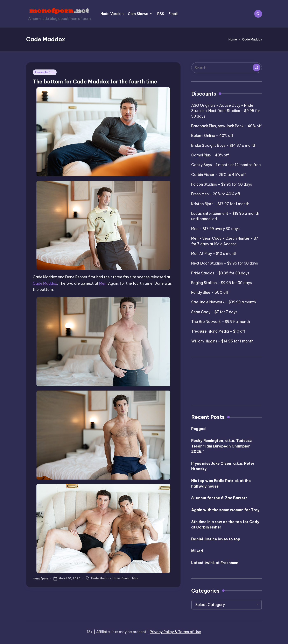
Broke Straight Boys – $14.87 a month (224, 145)
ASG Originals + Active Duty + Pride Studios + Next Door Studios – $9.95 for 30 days (226, 111)
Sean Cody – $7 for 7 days (214, 312)
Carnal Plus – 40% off (210, 155)
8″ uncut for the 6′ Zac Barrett (219, 498)
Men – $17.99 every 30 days (215, 229)
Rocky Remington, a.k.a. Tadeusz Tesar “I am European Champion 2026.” (222, 446)
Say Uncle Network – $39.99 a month (224, 302)
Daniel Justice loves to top (216, 539)
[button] (257, 67)
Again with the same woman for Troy (225, 510)
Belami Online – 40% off (212, 136)
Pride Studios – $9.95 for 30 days (220, 273)
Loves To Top (45, 72)
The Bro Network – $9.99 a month (221, 322)
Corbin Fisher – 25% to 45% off (219, 175)
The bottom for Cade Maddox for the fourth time (95, 82)
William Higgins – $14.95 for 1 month (222, 341)
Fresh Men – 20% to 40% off (216, 194)
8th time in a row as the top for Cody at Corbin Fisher (225, 525)
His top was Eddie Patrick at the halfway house (221, 483)
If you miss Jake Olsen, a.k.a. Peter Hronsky (223, 466)
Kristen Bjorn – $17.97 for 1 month (220, 204)
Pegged (198, 429)
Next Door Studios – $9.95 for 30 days (225, 263)
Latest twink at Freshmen (215, 563)
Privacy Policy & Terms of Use (175, 632)
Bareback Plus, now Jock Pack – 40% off (226, 126)
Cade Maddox (45, 283)
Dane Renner (122, 578)
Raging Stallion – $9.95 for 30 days (222, 283)
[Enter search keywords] (227, 68)
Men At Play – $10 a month (214, 254)
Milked (197, 551)
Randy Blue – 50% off (210, 292)
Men (103, 283)
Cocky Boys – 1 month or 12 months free (226, 165)
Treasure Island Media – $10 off (218, 331)
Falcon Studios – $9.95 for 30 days (222, 184)
